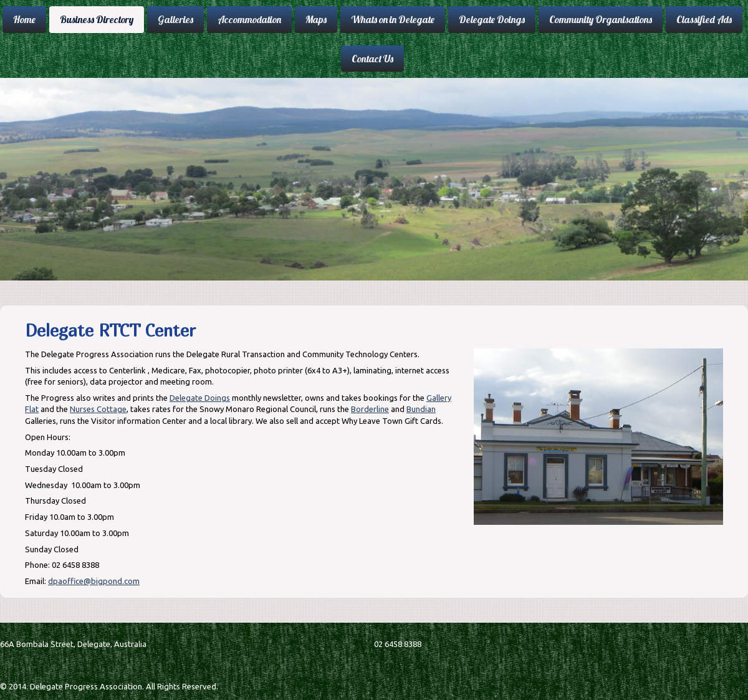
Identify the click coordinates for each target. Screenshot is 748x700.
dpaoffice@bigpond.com (94, 581)
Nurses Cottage (98, 409)
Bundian (421, 409)
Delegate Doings (200, 398)
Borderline (370, 409)
